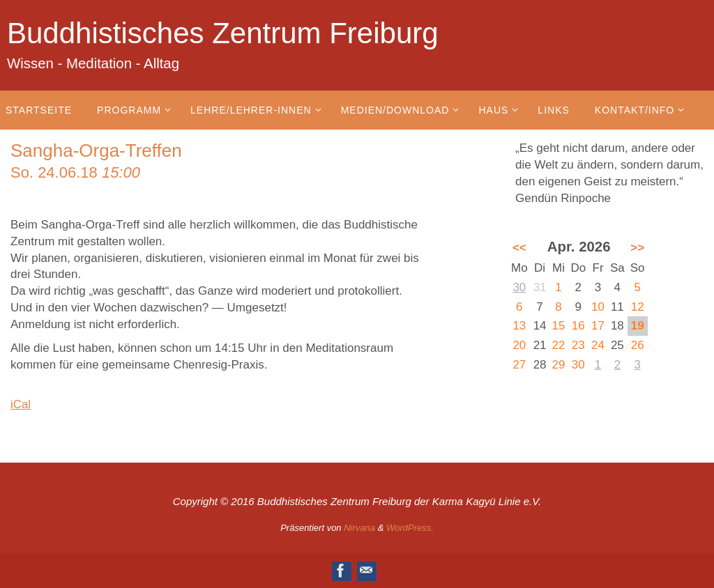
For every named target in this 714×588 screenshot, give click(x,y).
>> (637, 248)
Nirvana (359, 528)
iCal (21, 404)
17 (598, 326)
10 (598, 307)
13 (519, 326)
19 (638, 326)
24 (598, 345)
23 (578, 345)
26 (638, 345)
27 (519, 365)
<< (519, 248)
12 (638, 307)
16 (578, 326)
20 (519, 345)
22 (559, 345)
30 (519, 287)
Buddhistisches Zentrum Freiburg (223, 33)
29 (559, 365)
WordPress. (410, 528)
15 (559, 326)
